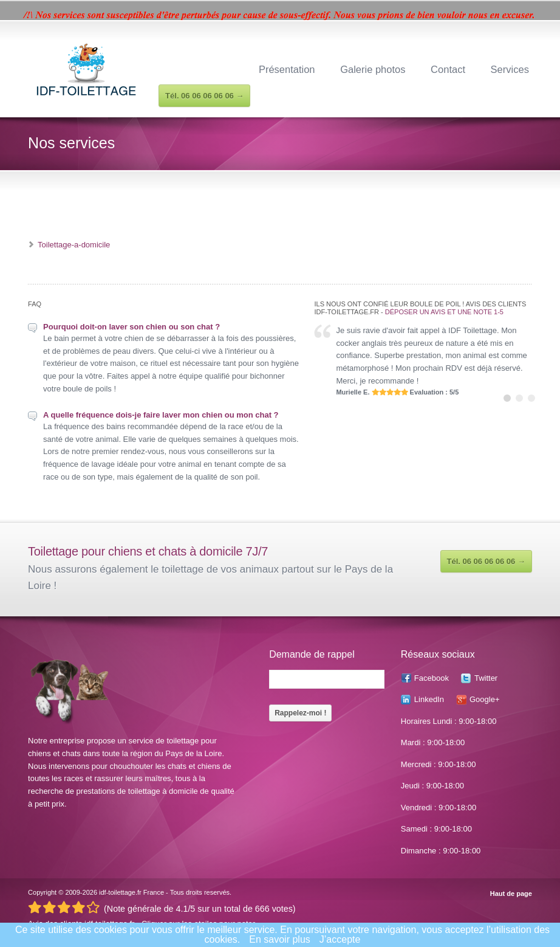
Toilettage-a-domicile (74, 245)
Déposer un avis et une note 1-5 (444, 312)
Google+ (485, 699)
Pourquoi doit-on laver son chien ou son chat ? (131, 327)
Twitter (486, 678)
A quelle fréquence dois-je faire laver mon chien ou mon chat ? (161, 415)
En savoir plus (280, 939)
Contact (448, 69)
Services (510, 69)
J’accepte (340, 939)
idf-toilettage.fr (120, 892)
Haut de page (511, 894)
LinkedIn (429, 699)
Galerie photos (373, 69)
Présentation (287, 69)
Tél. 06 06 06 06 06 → (486, 561)
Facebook (432, 678)
